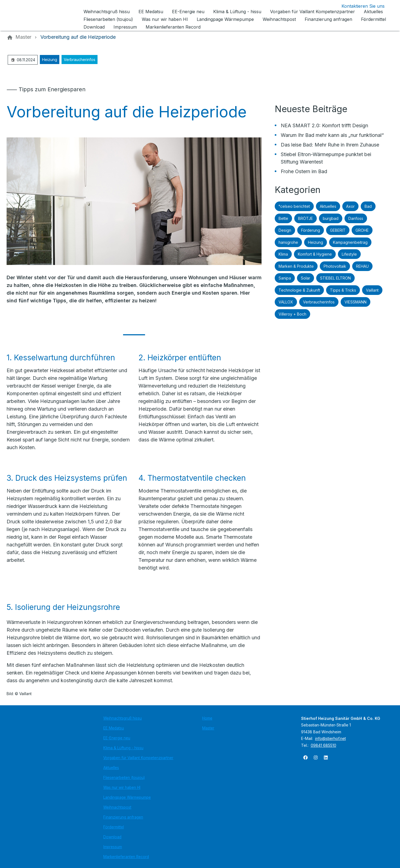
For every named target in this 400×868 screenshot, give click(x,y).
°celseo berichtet (294, 206)
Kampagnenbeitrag (350, 242)
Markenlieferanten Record (126, 857)
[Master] (23, 37)
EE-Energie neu (117, 738)
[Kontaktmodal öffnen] (359, 6)
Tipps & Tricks (343, 290)
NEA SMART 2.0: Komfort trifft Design (324, 125)
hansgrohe (288, 242)
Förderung (311, 230)
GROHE (362, 230)
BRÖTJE (305, 218)
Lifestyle (349, 254)
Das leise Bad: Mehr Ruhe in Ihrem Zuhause (330, 145)
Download (112, 837)
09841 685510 (323, 745)
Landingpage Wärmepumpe (127, 797)
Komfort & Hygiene (315, 254)
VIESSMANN (355, 302)
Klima (283, 254)
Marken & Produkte (296, 266)
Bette (283, 218)
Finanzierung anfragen (123, 817)
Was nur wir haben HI (122, 787)
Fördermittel (114, 827)
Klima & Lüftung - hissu (123, 748)
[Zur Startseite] (44, 15)
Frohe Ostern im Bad (304, 171)
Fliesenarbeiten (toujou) (124, 778)
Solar (305, 278)
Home (207, 718)
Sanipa (285, 278)
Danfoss (356, 218)
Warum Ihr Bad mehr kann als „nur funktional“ (332, 135)
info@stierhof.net (330, 738)
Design (285, 230)
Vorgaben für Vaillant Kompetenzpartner (138, 758)
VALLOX (286, 302)
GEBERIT (338, 230)
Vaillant (372, 290)
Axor (350, 206)
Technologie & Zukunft (299, 290)
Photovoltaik (335, 266)
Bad (368, 206)
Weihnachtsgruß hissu (123, 718)
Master (208, 728)
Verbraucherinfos (80, 60)
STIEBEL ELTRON (335, 278)
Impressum (113, 847)
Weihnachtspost (117, 807)
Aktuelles (328, 206)
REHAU (362, 266)
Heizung (50, 60)
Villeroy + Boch (292, 314)
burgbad (331, 218)
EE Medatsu (114, 728)
